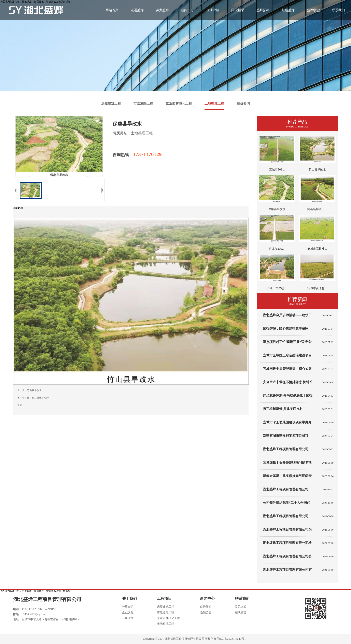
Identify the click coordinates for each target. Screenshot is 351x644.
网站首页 (112, 10)
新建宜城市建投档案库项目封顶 (286, 436)
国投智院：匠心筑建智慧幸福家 (286, 328)
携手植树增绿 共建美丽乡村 (283, 409)
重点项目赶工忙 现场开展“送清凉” (288, 342)
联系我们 (338, 10)
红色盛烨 (288, 10)
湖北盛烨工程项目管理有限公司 (286, 516)
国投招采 (238, 10)
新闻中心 (187, 10)
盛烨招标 (263, 10)
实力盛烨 (162, 10)
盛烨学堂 (313, 10)
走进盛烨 (137, 10)
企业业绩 (213, 10)
